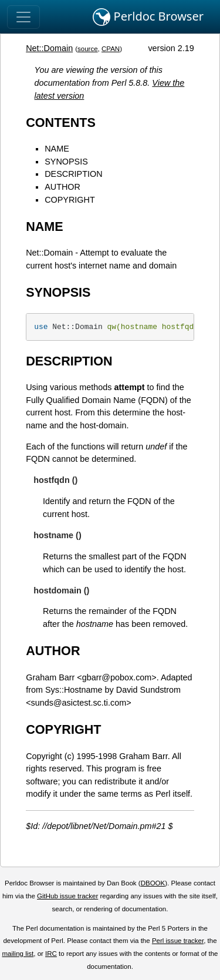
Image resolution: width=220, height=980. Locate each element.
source (88, 49)
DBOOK (153, 883)
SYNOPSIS (66, 162)
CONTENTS (61, 122)
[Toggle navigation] (23, 17)
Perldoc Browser (148, 17)
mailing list (18, 954)
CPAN (111, 49)
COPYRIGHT (70, 200)
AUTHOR (62, 187)
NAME (57, 149)
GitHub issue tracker (67, 896)
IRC (51, 954)
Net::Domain (49, 48)
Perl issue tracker (178, 941)
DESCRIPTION (73, 174)
